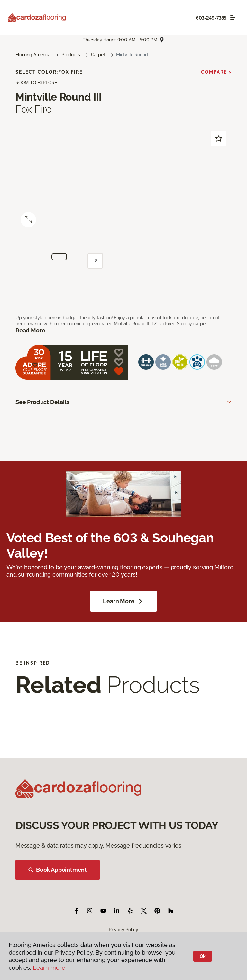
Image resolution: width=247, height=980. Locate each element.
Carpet (98, 55)
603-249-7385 (211, 18)
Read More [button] (30, 330)
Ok (203, 956)
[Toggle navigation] (233, 18)
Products (71, 55)
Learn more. (50, 968)
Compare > (216, 72)
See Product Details (42, 402)
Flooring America (33, 55)
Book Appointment (58, 870)
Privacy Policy (123, 930)
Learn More (123, 601)
